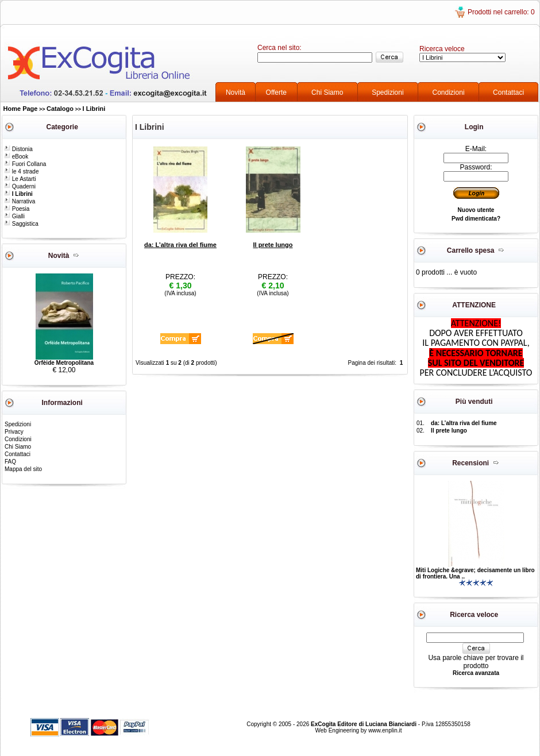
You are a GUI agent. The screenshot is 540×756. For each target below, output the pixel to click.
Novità (236, 92)
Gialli (14, 216)
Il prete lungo (273, 245)
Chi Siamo (327, 92)
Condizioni (449, 92)
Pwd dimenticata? (476, 219)
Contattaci (508, 92)
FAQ (10, 462)
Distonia (18, 149)
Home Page (21, 109)
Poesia (17, 209)
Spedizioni (387, 92)
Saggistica (21, 224)
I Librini (94, 109)
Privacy (14, 432)
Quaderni (20, 186)
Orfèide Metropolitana (64, 363)
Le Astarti (20, 179)
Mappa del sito (23, 469)
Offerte (276, 92)
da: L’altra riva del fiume (180, 245)
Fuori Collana (25, 164)
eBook (16, 157)
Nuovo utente (476, 210)
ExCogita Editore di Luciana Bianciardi (365, 724)
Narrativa (20, 201)
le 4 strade (21, 171)
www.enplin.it (385, 730)
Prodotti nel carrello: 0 (501, 12)
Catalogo (60, 109)
